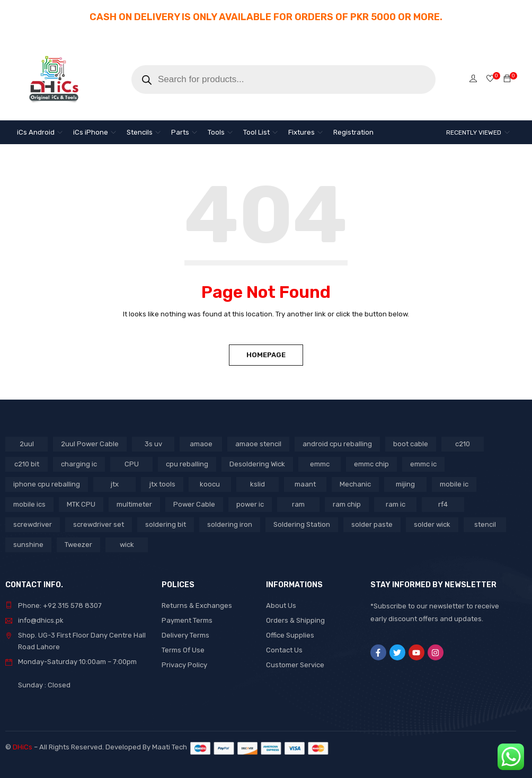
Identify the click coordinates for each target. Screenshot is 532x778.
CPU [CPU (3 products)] (132, 464)
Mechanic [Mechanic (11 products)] (355, 484)
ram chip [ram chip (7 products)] (347, 504)
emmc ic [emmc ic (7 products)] (423, 464)
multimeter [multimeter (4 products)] (134, 504)
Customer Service (295, 665)
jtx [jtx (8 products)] (115, 484)
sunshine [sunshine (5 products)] (28, 545)
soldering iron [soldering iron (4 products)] (230, 524)
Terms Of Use (183, 650)
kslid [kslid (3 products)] (258, 484)
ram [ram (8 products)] (298, 504)
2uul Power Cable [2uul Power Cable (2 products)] (90, 444)
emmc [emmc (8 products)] (320, 464)
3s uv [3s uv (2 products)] (153, 444)
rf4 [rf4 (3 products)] (443, 504)
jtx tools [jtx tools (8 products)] (162, 484)
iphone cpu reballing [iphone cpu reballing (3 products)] (47, 484)
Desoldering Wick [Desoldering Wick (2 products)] (257, 464)
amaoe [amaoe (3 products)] (201, 444)
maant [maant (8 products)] (305, 484)
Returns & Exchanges (197, 605)
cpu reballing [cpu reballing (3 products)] (187, 464)
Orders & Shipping (295, 620)
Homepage (266, 355)
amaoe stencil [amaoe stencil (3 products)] (258, 444)
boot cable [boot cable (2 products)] (411, 444)
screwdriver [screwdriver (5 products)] (33, 524)
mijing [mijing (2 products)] (405, 484)
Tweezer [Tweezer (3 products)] (78, 545)
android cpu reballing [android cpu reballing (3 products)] (337, 444)
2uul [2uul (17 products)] (27, 444)
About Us (281, 605)
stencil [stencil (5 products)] (485, 524)
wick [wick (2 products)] (127, 545)
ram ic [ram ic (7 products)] (396, 504)
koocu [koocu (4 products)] (210, 484)
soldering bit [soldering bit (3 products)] (166, 524)
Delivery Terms (185, 635)
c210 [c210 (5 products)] (463, 444)
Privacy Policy (184, 665)
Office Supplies (290, 635)
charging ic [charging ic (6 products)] (79, 464)
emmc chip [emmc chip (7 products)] (371, 464)
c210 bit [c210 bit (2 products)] (27, 464)
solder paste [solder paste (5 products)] (372, 524)
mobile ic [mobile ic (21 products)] (454, 484)
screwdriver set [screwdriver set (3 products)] (99, 524)
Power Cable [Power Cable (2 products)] (194, 504)
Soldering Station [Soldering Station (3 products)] (302, 524)
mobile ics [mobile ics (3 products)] (29, 504)
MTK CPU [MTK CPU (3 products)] (81, 504)
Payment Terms (187, 620)
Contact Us (284, 650)
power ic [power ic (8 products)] (250, 504)
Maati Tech (171, 747)
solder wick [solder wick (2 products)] (432, 524)
